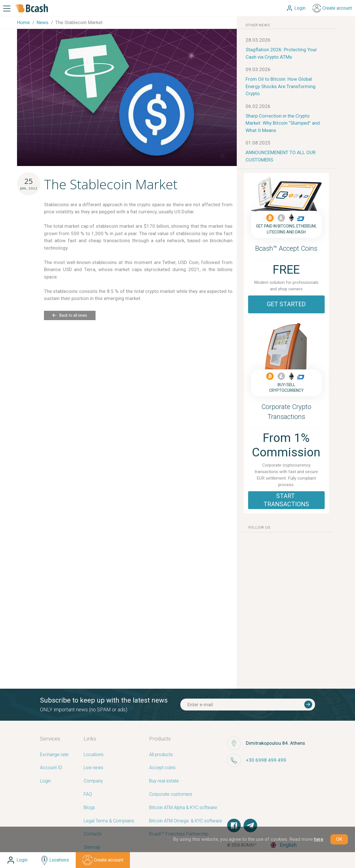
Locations (94, 755)
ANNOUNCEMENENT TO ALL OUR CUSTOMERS (281, 156)
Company (93, 781)
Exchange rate (54, 755)
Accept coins (162, 768)
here (319, 839)
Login (45, 781)
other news (258, 25)
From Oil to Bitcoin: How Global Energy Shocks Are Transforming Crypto (281, 86)
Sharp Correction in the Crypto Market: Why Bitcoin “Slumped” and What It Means (283, 123)
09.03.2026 (258, 69)
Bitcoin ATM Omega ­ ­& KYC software (186, 821)
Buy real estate (164, 781)
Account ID (51, 768)
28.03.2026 (258, 40)
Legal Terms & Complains (109, 821)
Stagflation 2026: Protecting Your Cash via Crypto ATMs (281, 53)
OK (339, 839)
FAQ (88, 794)
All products (161, 755)
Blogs (89, 808)
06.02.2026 (258, 106)
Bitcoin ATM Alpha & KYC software (183, 808)
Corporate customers (171, 794)
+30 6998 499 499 (266, 760)
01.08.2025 (258, 143)
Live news (93, 768)
